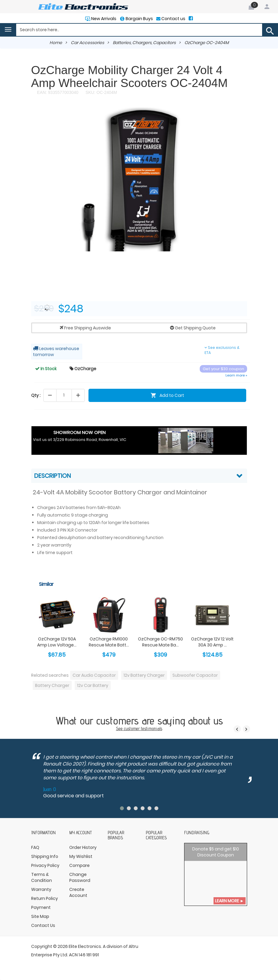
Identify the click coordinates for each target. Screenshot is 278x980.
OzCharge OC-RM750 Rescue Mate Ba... (160, 642)
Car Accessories (87, 43)
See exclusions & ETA (222, 350)
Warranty (41, 889)
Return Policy (45, 898)
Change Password (80, 877)
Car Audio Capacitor (94, 675)
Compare (79, 865)
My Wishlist (81, 856)
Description (52, 476)
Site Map (40, 916)
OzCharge (83, 369)
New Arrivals (103, 19)
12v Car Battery (93, 685)
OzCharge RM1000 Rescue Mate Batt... (109, 642)
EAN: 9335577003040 (58, 92)
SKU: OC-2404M (101, 92)
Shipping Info (45, 856)
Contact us (173, 19)
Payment (41, 907)
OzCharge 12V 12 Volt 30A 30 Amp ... (212, 642)
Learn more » (236, 375)
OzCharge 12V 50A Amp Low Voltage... (57, 642)
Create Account (78, 892)
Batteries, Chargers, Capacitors (144, 43)
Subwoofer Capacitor (195, 675)
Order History (83, 847)
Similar (46, 584)
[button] (242, 113)
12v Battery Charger (144, 675)
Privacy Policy (45, 865)
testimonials (152, 728)
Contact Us (43, 925)
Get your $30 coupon (223, 369)
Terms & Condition (42, 877)
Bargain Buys (139, 19)
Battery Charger (52, 685)
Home (56, 43)
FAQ (35, 847)
